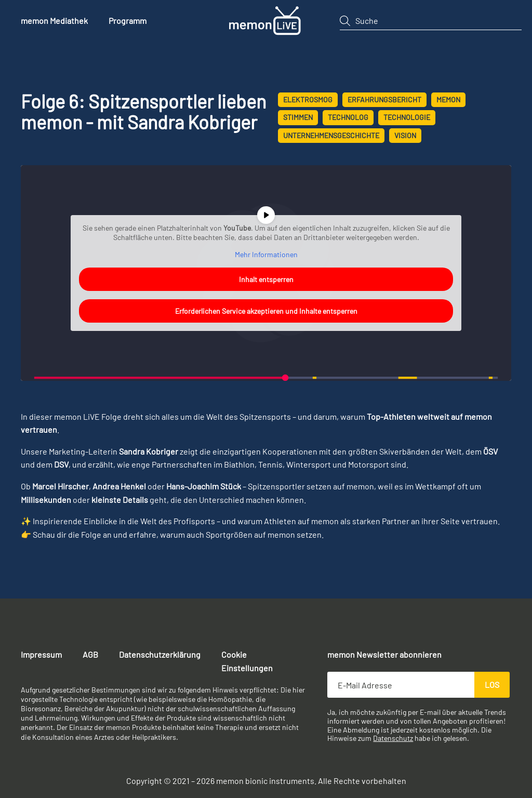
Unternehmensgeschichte (331, 135)
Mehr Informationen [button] (266, 254)
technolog (348, 117)
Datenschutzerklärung (160, 654)
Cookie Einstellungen (247, 661)
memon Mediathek (54, 21)
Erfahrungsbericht (384, 99)
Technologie (407, 117)
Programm (128, 21)
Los (492, 684)
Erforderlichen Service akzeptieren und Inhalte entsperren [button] (266, 311)
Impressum (41, 654)
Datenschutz (393, 738)
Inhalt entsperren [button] (266, 279)
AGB (90, 654)
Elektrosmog (308, 99)
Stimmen (298, 117)
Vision (405, 135)
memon (448, 99)
